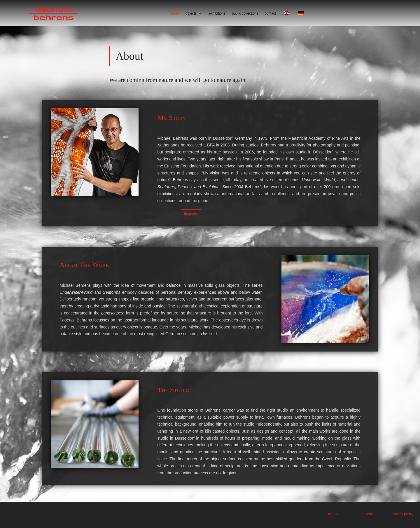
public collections (245, 13)
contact (270, 13)
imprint (367, 514)
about (175, 13)
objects (191, 13)
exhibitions (217, 13)
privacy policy (402, 514)
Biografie (191, 214)
